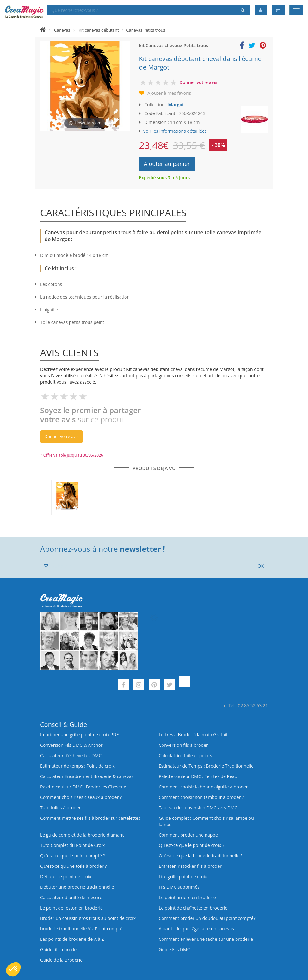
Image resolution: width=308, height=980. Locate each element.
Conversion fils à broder (183, 745)
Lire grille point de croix (183, 877)
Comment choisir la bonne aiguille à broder (203, 787)
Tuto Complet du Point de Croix (72, 845)
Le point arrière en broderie (187, 897)
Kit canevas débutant (99, 30)
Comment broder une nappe (188, 835)
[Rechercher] (243, 10)
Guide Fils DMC (174, 950)
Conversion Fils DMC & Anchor (71, 745)
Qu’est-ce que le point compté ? (73, 856)
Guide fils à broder (59, 950)
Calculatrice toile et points (185, 755)
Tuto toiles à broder (60, 808)
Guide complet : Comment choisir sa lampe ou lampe (206, 821)
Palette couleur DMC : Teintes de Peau (198, 776)
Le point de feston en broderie (71, 908)
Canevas (62, 30)
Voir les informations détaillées (175, 131)
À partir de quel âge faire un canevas (196, 929)
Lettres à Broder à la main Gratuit (193, 735)
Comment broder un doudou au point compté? (207, 918)
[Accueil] (43, 30)
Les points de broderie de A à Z (72, 939)
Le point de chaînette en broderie (193, 908)
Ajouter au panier (167, 164)
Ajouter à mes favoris (169, 93)
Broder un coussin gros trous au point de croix (88, 918)
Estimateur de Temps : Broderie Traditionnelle (206, 766)
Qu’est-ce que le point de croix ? (191, 845)
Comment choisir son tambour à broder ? (201, 797)
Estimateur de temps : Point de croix (77, 766)
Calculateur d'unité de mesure (71, 897)
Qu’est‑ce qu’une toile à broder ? (73, 866)
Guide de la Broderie (61, 960)
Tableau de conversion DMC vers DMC (198, 808)
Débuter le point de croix (66, 877)
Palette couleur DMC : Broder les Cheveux (83, 787)
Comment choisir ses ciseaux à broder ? (81, 797)
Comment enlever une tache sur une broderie (206, 939)
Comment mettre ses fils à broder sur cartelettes (90, 818)
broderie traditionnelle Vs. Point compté (81, 929)
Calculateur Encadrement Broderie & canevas (87, 776)
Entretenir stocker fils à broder (190, 866)
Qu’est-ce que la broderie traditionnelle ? (201, 856)
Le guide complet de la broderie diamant (82, 835)
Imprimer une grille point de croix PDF (79, 735)
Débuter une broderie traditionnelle (77, 887)
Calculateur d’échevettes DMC (71, 755)
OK (261, 566)
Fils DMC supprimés (179, 887)
